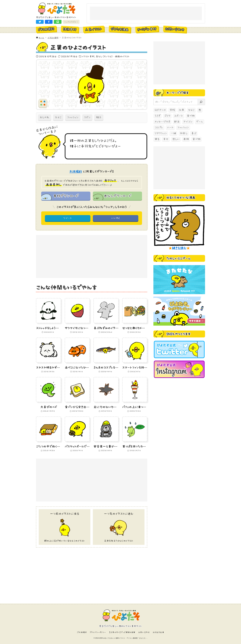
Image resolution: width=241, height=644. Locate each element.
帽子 (99, 117)
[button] (40, 22)
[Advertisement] (146, 14)
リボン (87, 117)
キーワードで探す (178, 93)
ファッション (73, 117)
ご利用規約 (82, 632)
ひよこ (58, 117)
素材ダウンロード (66, 196)
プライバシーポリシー (98, 632)
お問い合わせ (144, 632)
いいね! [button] (116, 218)
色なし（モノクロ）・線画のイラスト (113, 56)
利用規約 (76, 171)
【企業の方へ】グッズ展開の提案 (122, 632)
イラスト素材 (88, 56)
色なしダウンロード (117, 196)
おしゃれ (45, 117)
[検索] (201, 102)
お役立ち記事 (158, 632)
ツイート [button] (68, 218)
